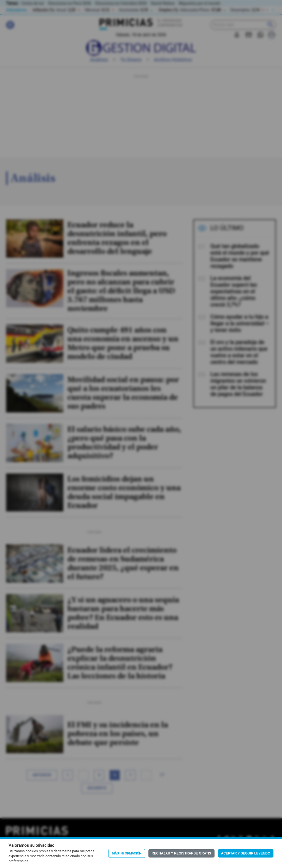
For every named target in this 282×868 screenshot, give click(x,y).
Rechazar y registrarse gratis (181, 853)
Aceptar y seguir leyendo (246, 853)
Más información (127, 853)
